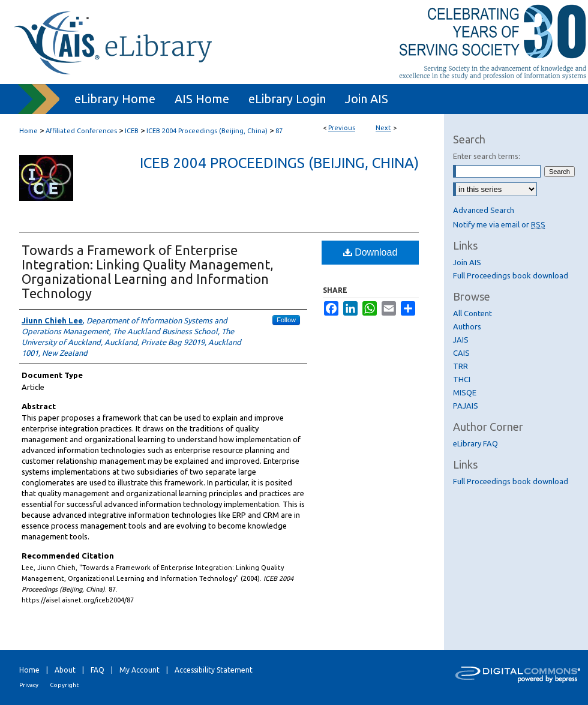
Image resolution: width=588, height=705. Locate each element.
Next (383, 128)
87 (279, 131)
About (65, 670)
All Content (472, 313)
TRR (460, 366)
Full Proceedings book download (511, 275)
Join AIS (467, 262)
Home (28, 131)
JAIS (461, 340)
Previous (342, 128)
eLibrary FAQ (475, 443)
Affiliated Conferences (81, 131)
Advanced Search (484, 210)
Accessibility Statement (214, 670)
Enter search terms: (487, 156)
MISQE (465, 392)
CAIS (461, 353)
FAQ (97, 670)
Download (370, 252)
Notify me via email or (499, 224)
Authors (467, 326)
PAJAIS (466, 406)
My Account (139, 670)
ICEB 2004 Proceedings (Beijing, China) (207, 131)
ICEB (132, 131)
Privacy (29, 685)
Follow (286, 320)
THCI (462, 379)
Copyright (64, 685)
